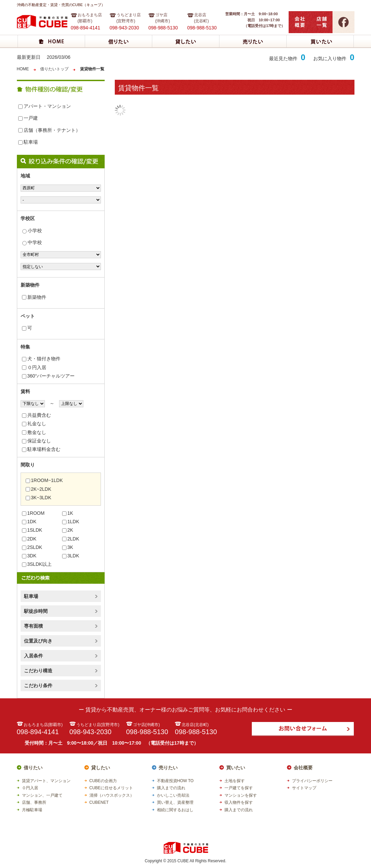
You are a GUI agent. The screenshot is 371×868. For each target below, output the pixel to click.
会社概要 (303, 768)
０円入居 (34, 367)
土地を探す (235, 781)
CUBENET (99, 802)
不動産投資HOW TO (175, 781)
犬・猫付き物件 (41, 359)
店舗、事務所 (34, 802)
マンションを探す (241, 795)
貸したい (101, 768)
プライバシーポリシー (312, 781)
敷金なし (34, 432)
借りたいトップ (54, 69)
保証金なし (36, 441)
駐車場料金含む (41, 449)
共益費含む (36, 415)
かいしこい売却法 (173, 795)
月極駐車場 (32, 810)
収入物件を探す (239, 802)
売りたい (168, 768)
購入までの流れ (171, 788)
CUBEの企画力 (103, 781)
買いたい (236, 768)
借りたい (33, 768)
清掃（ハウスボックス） (112, 795)
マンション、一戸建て (42, 795)
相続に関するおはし (175, 810)
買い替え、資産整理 (175, 802)
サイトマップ (304, 788)
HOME (23, 69)
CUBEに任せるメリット (111, 788)
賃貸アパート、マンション (46, 781)
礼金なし (34, 424)
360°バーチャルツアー (48, 376)
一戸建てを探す (239, 788)
